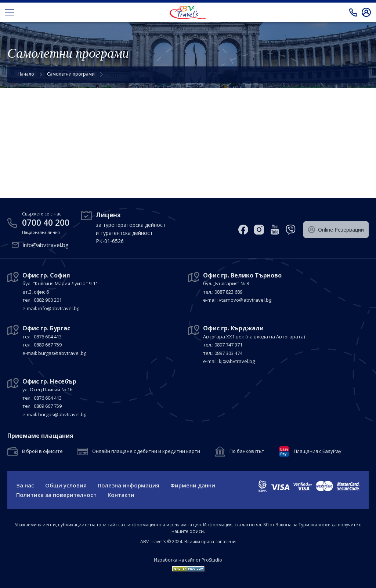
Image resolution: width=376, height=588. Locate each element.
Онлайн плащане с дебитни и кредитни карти (146, 451)
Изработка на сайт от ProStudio (188, 560)
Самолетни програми (71, 74)
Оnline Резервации (336, 230)
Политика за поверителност (56, 495)
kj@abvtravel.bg (237, 361)
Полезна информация (129, 485)
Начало (26, 74)
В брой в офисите (42, 451)
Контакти (121, 495)
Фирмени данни (193, 485)
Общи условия (66, 485)
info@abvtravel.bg (46, 245)
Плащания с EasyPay (318, 451)
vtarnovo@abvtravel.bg (245, 300)
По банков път (247, 451)
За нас (25, 485)
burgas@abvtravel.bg (62, 353)
